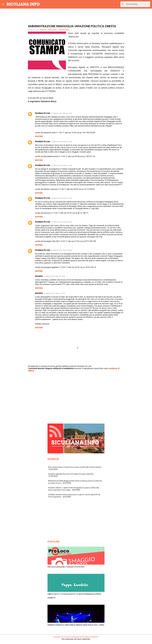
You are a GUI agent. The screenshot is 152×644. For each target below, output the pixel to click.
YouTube (85, 637)
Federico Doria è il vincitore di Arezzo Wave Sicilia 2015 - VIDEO (76, 625)
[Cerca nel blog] (138, 4)
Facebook (94, 637)
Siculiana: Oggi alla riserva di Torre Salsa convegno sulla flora (71, 474)
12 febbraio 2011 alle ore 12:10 (61, 198)
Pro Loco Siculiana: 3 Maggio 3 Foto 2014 (66, 567)
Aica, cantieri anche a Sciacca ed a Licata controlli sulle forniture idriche (75, 467)
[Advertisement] (76, 400)
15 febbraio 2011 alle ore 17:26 (54, 293)
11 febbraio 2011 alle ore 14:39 (61, 113)
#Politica (43, 30)
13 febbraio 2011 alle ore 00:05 (61, 222)
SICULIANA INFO (23, 4)
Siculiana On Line (43, 113)
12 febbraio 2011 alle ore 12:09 (61, 142)
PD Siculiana (52, 30)
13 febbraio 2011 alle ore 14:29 (54, 276)
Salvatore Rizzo (64, 30)
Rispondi (39, 136)
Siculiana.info (74, 637)
